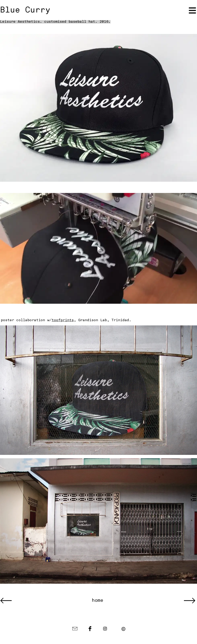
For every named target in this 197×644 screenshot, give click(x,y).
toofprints (63, 320)
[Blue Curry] (30, 10)
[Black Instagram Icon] (105, 629)
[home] (97, 601)
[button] (192, 11)
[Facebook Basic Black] (90, 629)
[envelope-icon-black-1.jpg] (75, 629)
